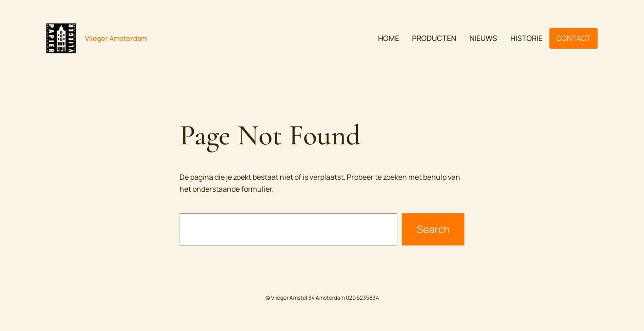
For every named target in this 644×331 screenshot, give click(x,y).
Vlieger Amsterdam (116, 38)
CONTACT (573, 38)
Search (433, 229)
